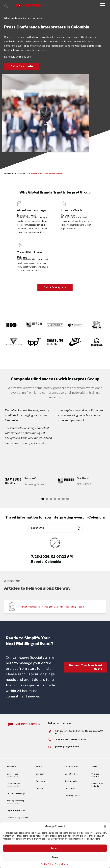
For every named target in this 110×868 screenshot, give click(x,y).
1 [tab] (43, 509)
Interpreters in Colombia (14, 174)
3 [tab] (51, 509)
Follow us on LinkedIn (97, 795)
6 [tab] (63, 509)
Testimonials (71, 791)
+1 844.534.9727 (79, 749)
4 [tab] (55, 509)
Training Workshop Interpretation (16, 812)
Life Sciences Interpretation (14, 795)
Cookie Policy (47, 864)
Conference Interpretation (14, 785)
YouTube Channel (95, 785)
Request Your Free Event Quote (86, 677)
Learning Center (73, 806)
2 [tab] (47, 509)
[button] (105, 826)
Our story (40, 784)
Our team (40, 791)
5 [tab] (59, 509)
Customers (70, 799)
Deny (55, 857)
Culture (39, 799)
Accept (55, 848)
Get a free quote (22, 66)
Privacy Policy (61, 864)
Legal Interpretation (16, 821)
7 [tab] (68, 509)
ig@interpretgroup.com (67, 757)
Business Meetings (16, 803)
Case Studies (71, 784)
